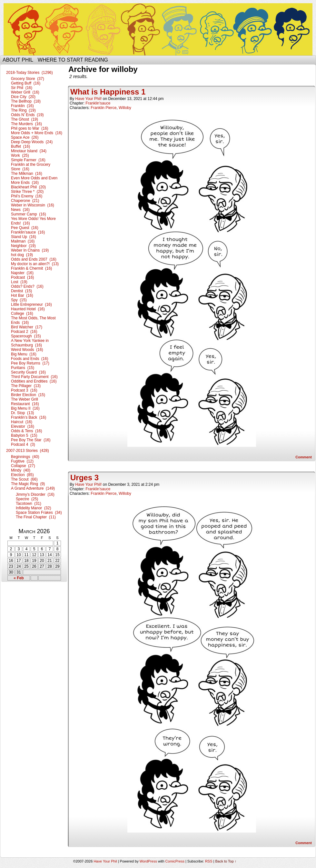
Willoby (125, 108)
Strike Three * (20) (27, 192)
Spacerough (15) (26, 336)
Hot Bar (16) (22, 295)
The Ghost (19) (25, 119)
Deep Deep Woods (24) (32, 142)
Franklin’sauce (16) (28, 232)
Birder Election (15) (28, 395)
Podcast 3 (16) (24, 390)
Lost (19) (19, 282)
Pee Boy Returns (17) (30, 363)
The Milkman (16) (27, 174)
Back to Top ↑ (226, 861)
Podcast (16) (22, 277)
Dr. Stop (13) (22, 413)
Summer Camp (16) (29, 214)
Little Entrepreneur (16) (31, 304)
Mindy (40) (21, 470)
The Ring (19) (23, 110)
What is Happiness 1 (108, 92)
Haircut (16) (22, 422)
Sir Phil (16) (22, 88)
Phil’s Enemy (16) (27, 196)
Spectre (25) (27, 499)
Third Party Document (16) (34, 377)
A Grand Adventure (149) (33, 488)
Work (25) (20, 155)
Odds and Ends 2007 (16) (34, 259)
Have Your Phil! (88, 99)
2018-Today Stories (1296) (30, 73)
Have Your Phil (158, 29)
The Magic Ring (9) (28, 484)
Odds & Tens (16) (27, 431)
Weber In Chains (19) (30, 250)
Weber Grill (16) (25, 92)
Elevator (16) (23, 426)
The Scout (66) (24, 479)
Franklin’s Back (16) (29, 417)
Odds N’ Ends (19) (27, 115)
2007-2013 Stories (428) (28, 451)
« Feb (19, 578)
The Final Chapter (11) (36, 517)
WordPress (148, 861)
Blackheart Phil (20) (28, 187)
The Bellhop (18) (26, 101)
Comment (304, 457)
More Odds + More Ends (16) (37, 133)
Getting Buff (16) (26, 83)
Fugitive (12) (22, 461)
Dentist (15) (21, 291)
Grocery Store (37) (28, 79)
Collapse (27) (23, 466)
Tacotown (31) (29, 504)
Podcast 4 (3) (23, 444)
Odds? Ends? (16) (27, 286)
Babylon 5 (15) (24, 435)
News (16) (20, 210)
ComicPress (175, 861)
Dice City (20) (23, 97)
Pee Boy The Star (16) (31, 440)
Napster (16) (22, 273)
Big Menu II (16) (25, 408)
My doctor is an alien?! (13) (35, 264)
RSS (209, 861)
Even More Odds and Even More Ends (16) (34, 180)
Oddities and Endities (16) (34, 381)
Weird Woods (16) (27, 350)
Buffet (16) (20, 146)
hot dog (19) (22, 255)
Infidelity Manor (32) (33, 508)
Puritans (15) (23, 368)
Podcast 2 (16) (24, 332)
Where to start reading (73, 60)
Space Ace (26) (25, 137)
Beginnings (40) (25, 457)
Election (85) (22, 475)
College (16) (22, 314)
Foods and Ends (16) (30, 359)
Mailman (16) (23, 241)
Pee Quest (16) (25, 228)
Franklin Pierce (104, 108)
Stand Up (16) (24, 237)
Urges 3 (84, 478)
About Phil (18, 60)
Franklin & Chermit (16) (31, 268)
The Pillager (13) (26, 386)
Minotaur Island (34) (29, 151)
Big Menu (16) (24, 354)
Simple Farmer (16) (28, 160)
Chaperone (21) (25, 201)
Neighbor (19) (23, 246)
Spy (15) (19, 300)
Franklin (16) (22, 106)
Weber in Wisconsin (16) (33, 205)
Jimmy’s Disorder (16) (35, 494)
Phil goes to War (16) (30, 128)
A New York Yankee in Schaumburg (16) (30, 343)
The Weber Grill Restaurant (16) (25, 402)
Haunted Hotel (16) (28, 309)
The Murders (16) (26, 124)
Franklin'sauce (98, 103)
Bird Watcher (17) (27, 327)
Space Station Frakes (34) (39, 513)
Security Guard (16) (28, 372)
